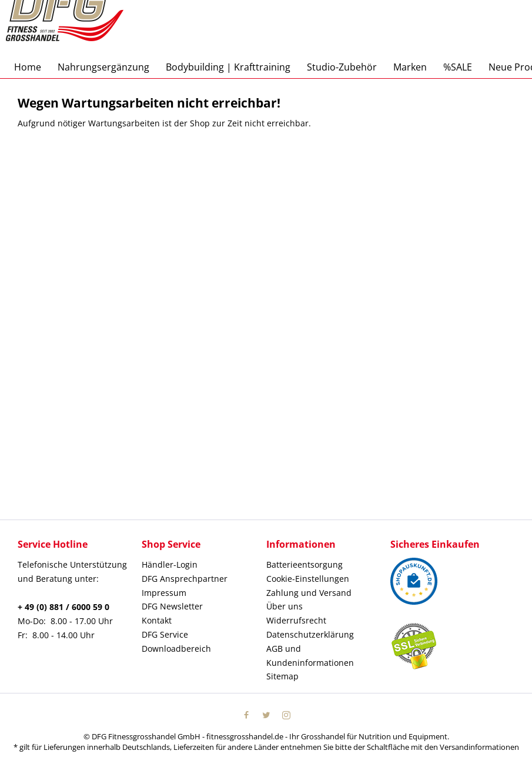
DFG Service (165, 634)
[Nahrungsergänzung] (103, 67)
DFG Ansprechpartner (185, 579)
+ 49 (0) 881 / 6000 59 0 (63, 607)
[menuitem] (28, 67)
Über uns (285, 606)
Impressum (164, 593)
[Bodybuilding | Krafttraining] (228, 67)
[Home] (28, 67)
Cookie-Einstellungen (308, 579)
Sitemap (282, 676)
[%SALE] (458, 67)
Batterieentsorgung (305, 564)
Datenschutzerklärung (310, 634)
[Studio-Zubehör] (342, 67)
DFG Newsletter (172, 606)
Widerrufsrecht (296, 620)
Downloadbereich (176, 649)
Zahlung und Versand (309, 593)
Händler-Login (170, 564)
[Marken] (410, 67)
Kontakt (157, 620)
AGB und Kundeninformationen (310, 656)
